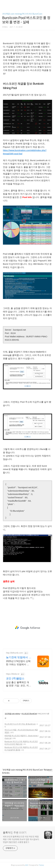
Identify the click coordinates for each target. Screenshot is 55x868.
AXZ (27, 865)
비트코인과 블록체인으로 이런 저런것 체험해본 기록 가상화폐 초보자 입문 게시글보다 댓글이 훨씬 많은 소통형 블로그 (21, 839)
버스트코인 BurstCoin (29, 714)
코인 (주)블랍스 (15, 678)
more (50, 770)
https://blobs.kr (13, 674)
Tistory (41, 865)
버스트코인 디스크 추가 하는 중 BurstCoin (20, 724)
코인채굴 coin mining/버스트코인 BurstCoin (22, 14)
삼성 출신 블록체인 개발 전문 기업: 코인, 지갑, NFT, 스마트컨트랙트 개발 (18, 684)
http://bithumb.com (14, 653)
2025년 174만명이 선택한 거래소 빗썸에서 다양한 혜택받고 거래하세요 (18, 663)
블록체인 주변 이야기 (15, 833)
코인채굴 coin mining (12, 714)
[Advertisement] (27, 628)
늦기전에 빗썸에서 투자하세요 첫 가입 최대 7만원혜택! (19, 657)
